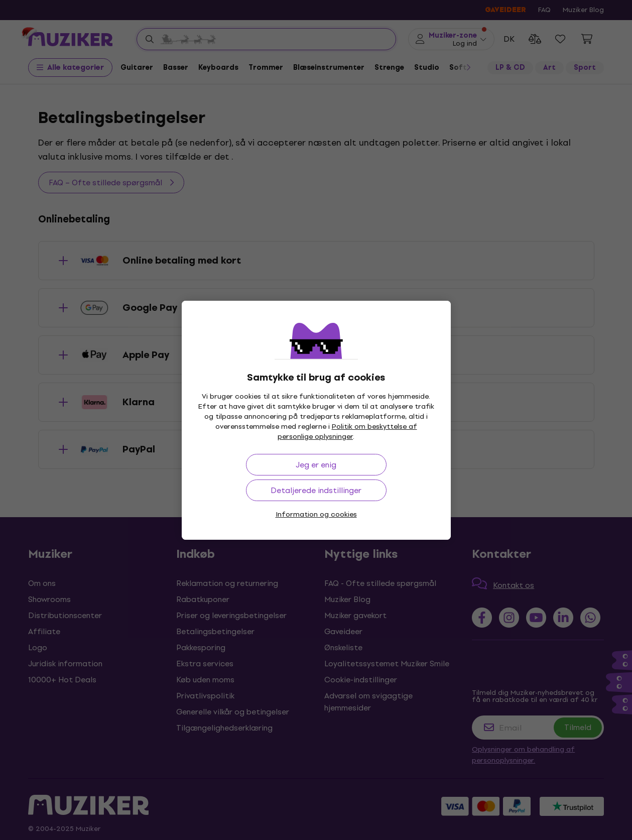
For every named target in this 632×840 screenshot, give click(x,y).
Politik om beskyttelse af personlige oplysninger (347, 432)
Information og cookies (316, 514)
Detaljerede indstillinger (316, 490)
